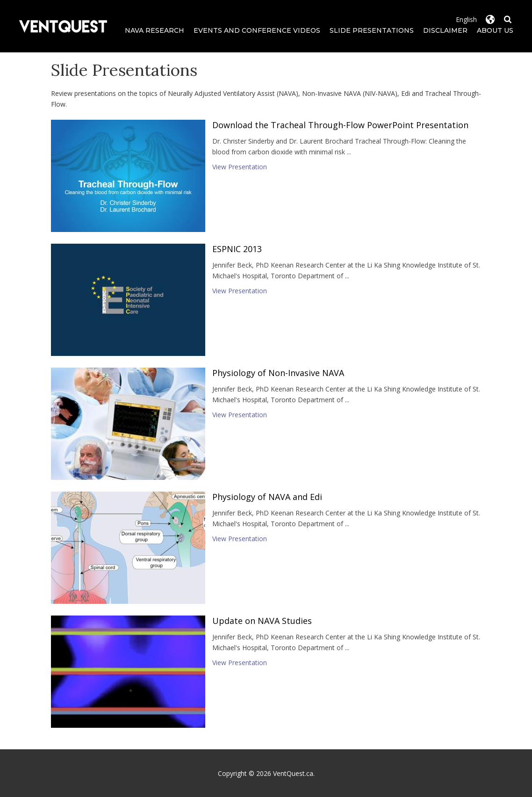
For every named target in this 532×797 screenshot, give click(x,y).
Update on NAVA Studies (262, 621)
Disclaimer (445, 30)
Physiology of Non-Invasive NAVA (278, 373)
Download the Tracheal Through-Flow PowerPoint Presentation (340, 125)
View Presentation (240, 167)
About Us (495, 30)
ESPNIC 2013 (237, 249)
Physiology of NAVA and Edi (267, 497)
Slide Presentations (372, 30)
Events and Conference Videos (257, 30)
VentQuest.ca (293, 773)
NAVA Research (155, 30)
